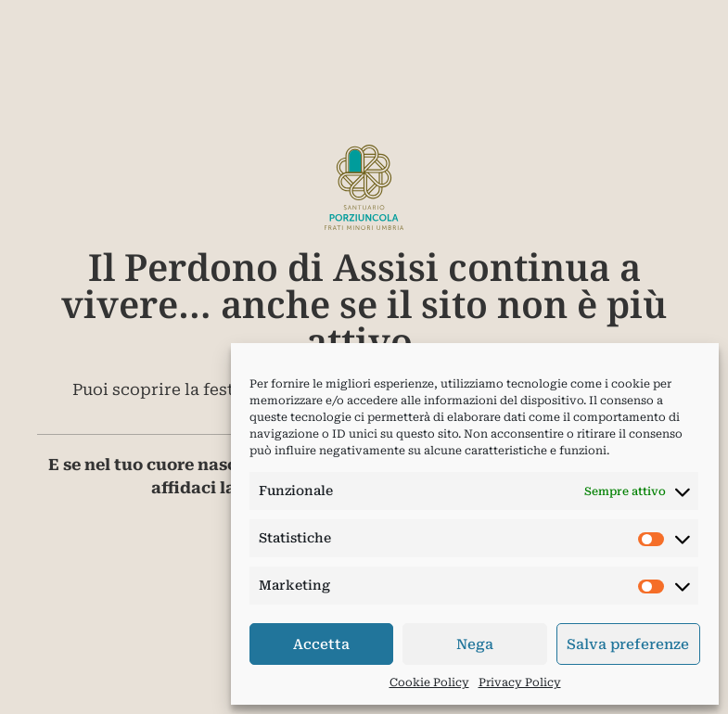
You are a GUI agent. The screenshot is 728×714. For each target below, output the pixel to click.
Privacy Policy (520, 682)
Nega (475, 644)
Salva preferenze (628, 644)
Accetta (321, 644)
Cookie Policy (429, 682)
